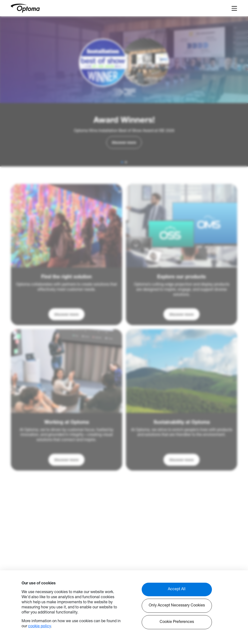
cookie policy (39, 627)
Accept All (177, 589)
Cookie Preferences (177, 622)
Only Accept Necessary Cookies (177, 606)
